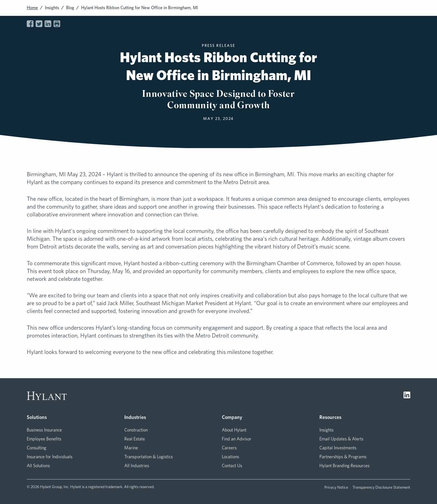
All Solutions (38, 466)
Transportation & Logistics (149, 457)
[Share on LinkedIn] (48, 24)
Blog (70, 8)
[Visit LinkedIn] (407, 396)
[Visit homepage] (47, 396)
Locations (230, 457)
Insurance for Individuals (50, 457)
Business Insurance (44, 430)
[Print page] (57, 24)
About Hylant (234, 430)
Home (32, 8)
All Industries (137, 466)
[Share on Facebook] (30, 24)
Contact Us (232, 466)
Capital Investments (338, 448)
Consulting (37, 448)
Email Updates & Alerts (341, 439)
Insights (52, 8)
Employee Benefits (44, 439)
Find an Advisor (237, 439)
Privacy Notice (336, 487)
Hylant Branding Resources (344, 466)
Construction (136, 430)
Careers (229, 448)
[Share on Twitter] (39, 24)
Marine (131, 448)
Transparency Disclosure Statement (381, 487)
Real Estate (135, 439)
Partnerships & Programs (343, 457)
